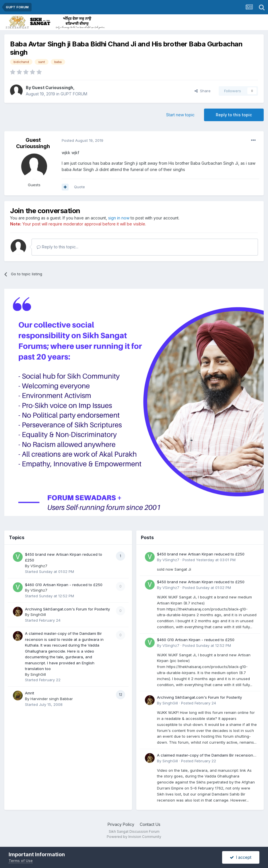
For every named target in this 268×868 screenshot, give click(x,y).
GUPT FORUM (74, 94)
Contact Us (150, 824)
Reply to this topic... (58, 247)
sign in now (119, 218)
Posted (82, 140)
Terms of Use (21, 861)
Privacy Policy (121, 824)
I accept (241, 857)
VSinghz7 (39, 566)
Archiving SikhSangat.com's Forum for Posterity (67, 609)
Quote (79, 187)
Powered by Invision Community (134, 837)
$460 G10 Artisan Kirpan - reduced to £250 (64, 585)
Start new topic (180, 115)
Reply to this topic (234, 115)
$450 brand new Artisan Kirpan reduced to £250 (201, 554)
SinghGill (38, 614)
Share (203, 91)
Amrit (30, 693)
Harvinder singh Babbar (52, 699)
